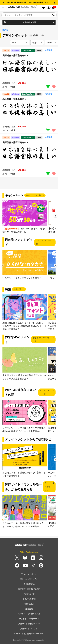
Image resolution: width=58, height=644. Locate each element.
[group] (25, 217)
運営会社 (29, 609)
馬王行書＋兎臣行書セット (15, 142)
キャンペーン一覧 (34, 195)
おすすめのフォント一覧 (41, 340)
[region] (29, 69)
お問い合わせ (29, 604)
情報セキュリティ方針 (29, 579)
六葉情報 (49, 50)
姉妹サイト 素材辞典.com (29, 624)
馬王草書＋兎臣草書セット (15, 99)
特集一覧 (18, 289)
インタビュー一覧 (45, 392)
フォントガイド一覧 (43, 242)
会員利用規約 (29, 584)
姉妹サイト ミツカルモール (29, 614)
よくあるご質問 (29, 599)
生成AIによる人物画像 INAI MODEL (29, 634)
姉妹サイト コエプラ (29, 629)
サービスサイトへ (48, 487)
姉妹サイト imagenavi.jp (29, 619)
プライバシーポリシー (29, 574)
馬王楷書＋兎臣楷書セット (15, 56)
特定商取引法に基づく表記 (29, 589)
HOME (5, 30)
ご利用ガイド (29, 594)
